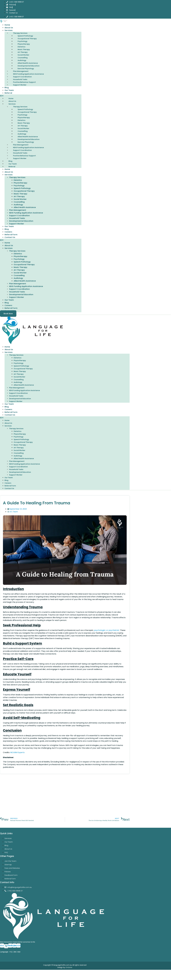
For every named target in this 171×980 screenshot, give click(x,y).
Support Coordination (22, 82)
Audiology (22, 65)
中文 (11, 957)
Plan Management (21, 76)
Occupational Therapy (27, 44)
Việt (19, 957)
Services (9, 35)
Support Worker (20, 90)
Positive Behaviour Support (24, 87)
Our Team (9, 95)
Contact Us (10, 242)
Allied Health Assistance (28, 68)
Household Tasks (20, 84)
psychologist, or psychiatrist (107, 635)
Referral (8, 98)
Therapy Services (20, 38)
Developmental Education (29, 71)
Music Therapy (24, 54)
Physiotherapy (24, 49)
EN (15, 957)
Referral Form (11, 240)
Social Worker (23, 60)
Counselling (23, 63)
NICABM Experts (17, 757)
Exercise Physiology (26, 74)
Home (7, 30)
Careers (8, 237)
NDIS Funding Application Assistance (28, 79)
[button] (41, 101)
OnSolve (69, 972)
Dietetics (21, 52)
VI (9, 962)
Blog (7, 93)
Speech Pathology (25, 41)
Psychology (22, 46)
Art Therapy (23, 57)
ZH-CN (3, 962)
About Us (9, 33)
